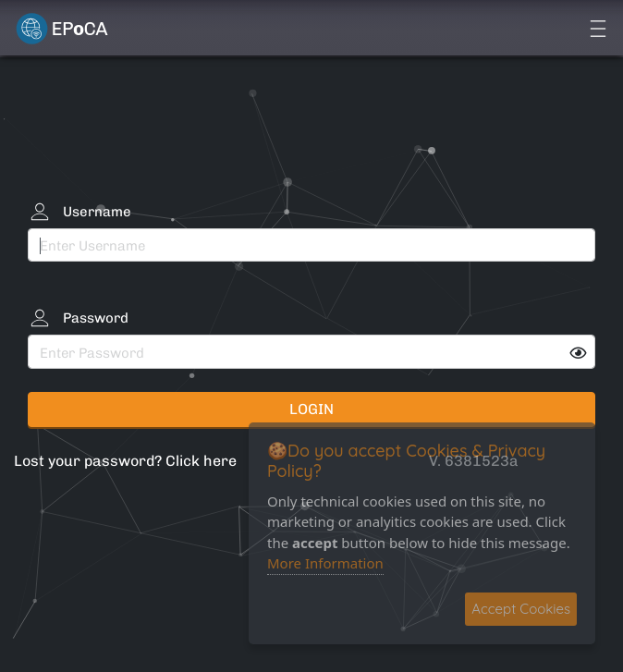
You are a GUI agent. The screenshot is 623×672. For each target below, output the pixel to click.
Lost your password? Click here (125, 461)
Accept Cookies (521, 609)
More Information (325, 563)
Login (311, 409)
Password (96, 318)
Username (97, 212)
